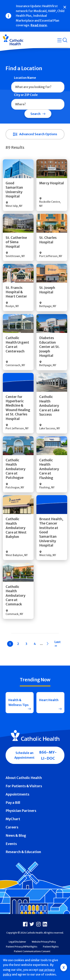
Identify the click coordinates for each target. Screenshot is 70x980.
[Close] (65, 7)
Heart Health (49, 700)
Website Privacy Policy (44, 942)
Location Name (25, 78)
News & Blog (16, 835)
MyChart (13, 819)
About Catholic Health (24, 778)
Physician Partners (21, 811)
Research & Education (23, 852)
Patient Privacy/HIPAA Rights (22, 947)
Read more (39, 25)
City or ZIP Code (26, 95)
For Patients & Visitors (24, 786)
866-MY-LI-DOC (48, 755)
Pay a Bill (13, 803)
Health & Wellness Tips (18, 702)
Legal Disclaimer (17, 942)
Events (11, 844)
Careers (12, 827)
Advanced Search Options (38, 134)
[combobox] (38, 87)
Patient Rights (51, 947)
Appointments (17, 794)
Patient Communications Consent (32, 951)
